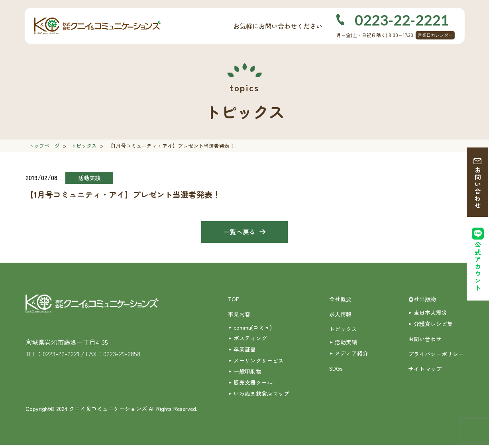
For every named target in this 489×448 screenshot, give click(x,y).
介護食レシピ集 (433, 324)
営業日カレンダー (435, 35)
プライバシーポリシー (436, 355)
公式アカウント (478, 268)
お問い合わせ (478, 188)
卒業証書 (245, 351)
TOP (234, 300)
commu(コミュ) (253, 328)
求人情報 (340, 315)
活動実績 (346, 343)
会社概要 (340, 300)
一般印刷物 (247, 373)
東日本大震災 (430, 313)
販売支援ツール (253, 385)
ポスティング (250, 340)
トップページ (44, 146)
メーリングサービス (259, 362)
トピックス (84, 146)
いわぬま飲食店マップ (261, 396)
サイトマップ (425, 370)
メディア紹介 (352, 355)
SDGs (336, 370)
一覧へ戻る (240, 232)
